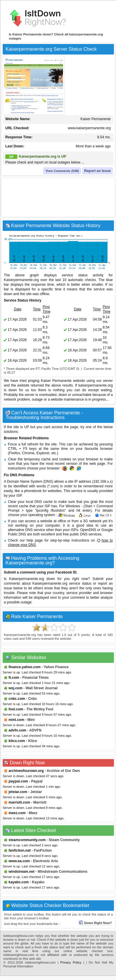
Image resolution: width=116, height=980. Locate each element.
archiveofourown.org (26, 771)
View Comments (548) (62, 171)
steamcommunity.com (27, 840)
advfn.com (17, 730)
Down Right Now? (95, 923)
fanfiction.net (20, 850)
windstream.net (21, 872)
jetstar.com (18, 792)
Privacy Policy (71, 962)
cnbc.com (17, 699)
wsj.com (15, 688)
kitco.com (17, 741)
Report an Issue (97, 171)
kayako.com (19, 882)
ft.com (14, 678)
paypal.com (18, 781)
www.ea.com (19, 861)
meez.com (17, 813)
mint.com (16, 720)
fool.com (16, 709)
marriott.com (19, 802)
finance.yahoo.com (25, 667)
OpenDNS (88, 530)
